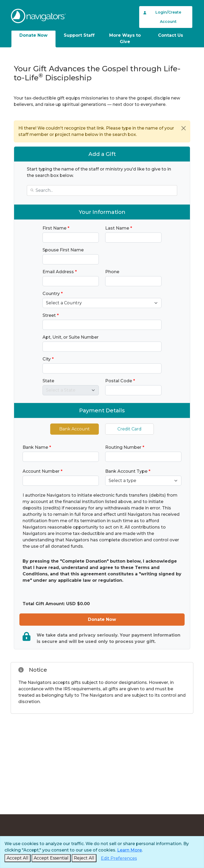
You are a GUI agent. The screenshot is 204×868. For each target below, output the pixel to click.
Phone (112, 272)
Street (51, 315)
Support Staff (79, 35)
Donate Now (33, 35)
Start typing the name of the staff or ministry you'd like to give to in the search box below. (99, 172)
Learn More (129, 850)
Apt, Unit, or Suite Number (71, 337)
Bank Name (37, 447)
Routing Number (125, 447)
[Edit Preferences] (119, 858)
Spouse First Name (63, 250)
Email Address (60, 272)
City (48, 359)
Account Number (42, 471)
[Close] (184, 128)
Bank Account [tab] (75, 429)
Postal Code (120, 381)
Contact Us (171, 35)
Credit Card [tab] (129, 429)
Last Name (119, 228)
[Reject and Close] (84, 858)
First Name (56, 228)
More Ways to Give (125, 38)
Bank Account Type (128, 471)
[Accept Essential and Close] (51, 858)
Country (53, 294)
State (48, 381)
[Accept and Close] (18, 858)
